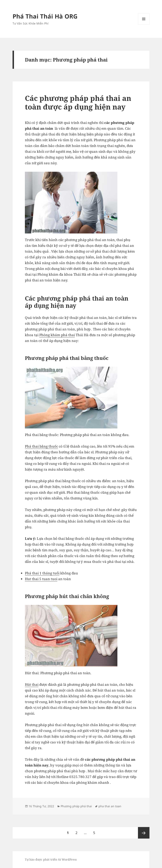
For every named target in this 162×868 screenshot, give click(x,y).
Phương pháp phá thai (76, 806)
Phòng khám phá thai (57, 335)
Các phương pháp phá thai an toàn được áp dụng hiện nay (78, 102)
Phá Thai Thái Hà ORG (45, 16)
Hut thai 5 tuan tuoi (41, 579)
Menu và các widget (144, 25)
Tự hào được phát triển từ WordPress (51, 859)
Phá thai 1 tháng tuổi (42, 573)
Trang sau (144, 833)
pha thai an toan (110, 806)
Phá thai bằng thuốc (41, 446)
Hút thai (32, 684)
